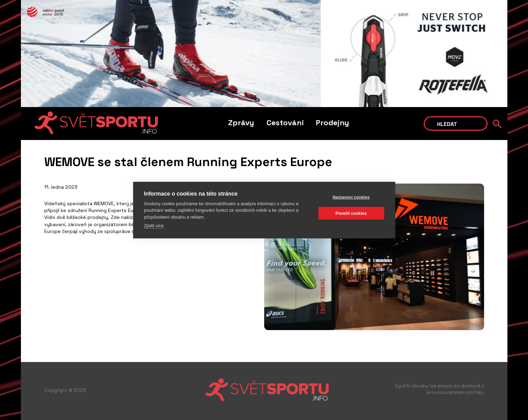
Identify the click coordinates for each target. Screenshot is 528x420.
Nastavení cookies (351, 197)
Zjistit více (154, 226)
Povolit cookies (351, 213)
